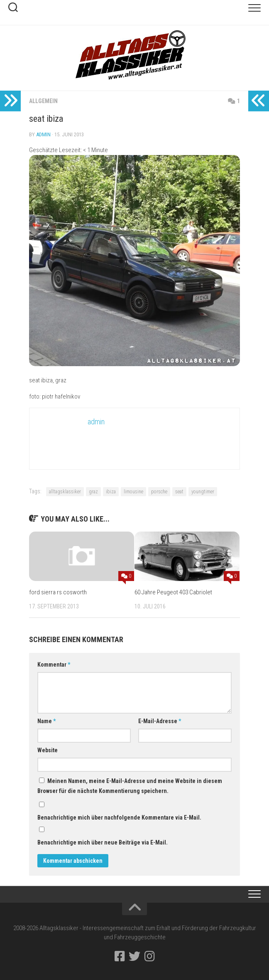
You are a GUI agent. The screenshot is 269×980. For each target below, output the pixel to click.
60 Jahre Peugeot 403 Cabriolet (173, 592)
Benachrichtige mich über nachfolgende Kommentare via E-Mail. (119, 817)
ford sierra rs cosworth (58, 592)
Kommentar (54, 665)
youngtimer (203, 492)
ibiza (111, 492)
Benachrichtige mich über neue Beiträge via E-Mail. (103, 842)
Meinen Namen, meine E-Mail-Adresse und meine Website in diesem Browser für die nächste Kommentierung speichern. (130, 786)
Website (48, 750)
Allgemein (43, 101)
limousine (133, 492)
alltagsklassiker (65, 492)
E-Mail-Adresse (160, 721)
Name (46, 721)
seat (179, 492)
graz (93, 492)
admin (43, 134)
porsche (159, 492)
